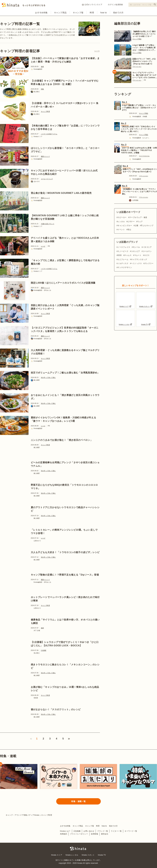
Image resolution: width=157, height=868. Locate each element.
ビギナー (131, 222)
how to (104, 13)
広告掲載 (77, 831)
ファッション (137, 66)
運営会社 (105, 834)
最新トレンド (45, 156)
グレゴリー (149, 263)
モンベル (136, 247)
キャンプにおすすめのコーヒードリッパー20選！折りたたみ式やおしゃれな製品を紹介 (64, 172)
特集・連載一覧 (78, 801)
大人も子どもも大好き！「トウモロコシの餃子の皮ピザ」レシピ (65, 552)
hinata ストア (57, 855)
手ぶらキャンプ (147, 226)
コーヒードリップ (47, 179)
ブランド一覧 (103, 831)
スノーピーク (123, 251)
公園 (136, 226)
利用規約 (64, 834)
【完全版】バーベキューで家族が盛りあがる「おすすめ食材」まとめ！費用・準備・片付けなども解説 (65, 60)
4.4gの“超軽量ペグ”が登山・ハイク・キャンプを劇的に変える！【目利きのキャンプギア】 (144, 48)
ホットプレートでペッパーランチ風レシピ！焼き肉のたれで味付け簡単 (65, 599)
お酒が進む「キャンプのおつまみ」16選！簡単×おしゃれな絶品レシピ (65, 689)
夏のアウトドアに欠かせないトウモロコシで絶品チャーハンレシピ (65, 509)
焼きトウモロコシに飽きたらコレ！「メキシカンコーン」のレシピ (65, 666)
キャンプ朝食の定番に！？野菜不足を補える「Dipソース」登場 (65, 575)
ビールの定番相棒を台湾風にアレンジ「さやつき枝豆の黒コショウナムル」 (65, 464)
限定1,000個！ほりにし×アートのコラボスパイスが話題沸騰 (63, 283)
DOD (120, 255)
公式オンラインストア (92, 5)
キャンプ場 (78, 13)
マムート (138, 255)
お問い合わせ (89, 831)
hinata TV (102, 855)
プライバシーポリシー (79, 834)
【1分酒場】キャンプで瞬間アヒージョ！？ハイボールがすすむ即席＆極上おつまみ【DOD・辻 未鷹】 (65, 82)
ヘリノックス (136, 263)
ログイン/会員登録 (115, 5)
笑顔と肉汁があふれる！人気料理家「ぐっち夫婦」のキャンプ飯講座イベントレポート (65, 307)
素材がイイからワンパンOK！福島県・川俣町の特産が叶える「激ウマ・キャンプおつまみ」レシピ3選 (64, 419)
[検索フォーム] (143, 5)
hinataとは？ (65, 831)
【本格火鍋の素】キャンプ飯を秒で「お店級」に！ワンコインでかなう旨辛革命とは (65, 127)
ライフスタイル (144, 156)
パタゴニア (147, 247)
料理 (92, 13)
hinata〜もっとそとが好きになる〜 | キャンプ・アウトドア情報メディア (78, 848)
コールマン (147, 251)
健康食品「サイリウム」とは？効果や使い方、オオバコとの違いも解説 (65, 621)
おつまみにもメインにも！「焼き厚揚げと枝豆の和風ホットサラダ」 (65, 397)
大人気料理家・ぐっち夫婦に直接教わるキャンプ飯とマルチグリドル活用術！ (65, 352)
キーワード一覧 (131, 831)
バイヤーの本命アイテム (49, 134)
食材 (42, 67)
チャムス (128, 255)
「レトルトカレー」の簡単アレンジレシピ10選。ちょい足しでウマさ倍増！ (64, 532)
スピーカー (122, 217)
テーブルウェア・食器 (138, 217)
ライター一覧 (116, 831)
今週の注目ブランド (48, 224)
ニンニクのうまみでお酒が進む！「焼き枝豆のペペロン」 (62, 440)
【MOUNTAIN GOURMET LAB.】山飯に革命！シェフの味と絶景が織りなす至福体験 (65, 217)
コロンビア (135, 251)
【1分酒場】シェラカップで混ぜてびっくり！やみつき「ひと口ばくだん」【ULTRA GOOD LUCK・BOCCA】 (65, 644)
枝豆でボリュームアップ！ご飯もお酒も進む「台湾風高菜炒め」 (65, 373)
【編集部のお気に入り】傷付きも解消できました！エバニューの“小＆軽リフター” (144, 34)
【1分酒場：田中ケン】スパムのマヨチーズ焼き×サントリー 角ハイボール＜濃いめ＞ (65, 105)
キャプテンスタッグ (139, 259)
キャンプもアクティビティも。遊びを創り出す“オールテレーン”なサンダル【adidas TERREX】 (145, 75)
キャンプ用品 (60, 13)
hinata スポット (88, 855)
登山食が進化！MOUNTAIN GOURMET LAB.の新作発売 (61, 193)
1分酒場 (44, 650)
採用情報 (94, 834)
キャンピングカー (125, 226)
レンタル (121, 222)
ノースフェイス (124, 247)
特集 (42, 89)
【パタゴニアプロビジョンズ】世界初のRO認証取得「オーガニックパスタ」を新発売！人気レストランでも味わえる (65, 329)
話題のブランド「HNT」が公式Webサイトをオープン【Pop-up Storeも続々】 (144, 61)
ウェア (140, 222)
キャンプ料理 (45, 111)
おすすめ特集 (41, 13)
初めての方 (118, 13)
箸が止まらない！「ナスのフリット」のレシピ (56, 709)
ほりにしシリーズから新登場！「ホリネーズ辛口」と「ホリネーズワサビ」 (65, 150)
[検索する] (155, 4)
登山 (129, 230)
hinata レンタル (72, 855)
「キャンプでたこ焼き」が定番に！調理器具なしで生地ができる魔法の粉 (65, 262)
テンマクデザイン (125, 267)
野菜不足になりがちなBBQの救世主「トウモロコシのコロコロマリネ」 (64, 487)
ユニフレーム (123, 259)
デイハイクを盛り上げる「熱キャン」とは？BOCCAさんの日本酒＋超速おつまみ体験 (65, 240)
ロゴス (147, 255)
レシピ (43, 246)
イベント (121, 230)
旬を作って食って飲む (48, 378)
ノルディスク (123, 263)
